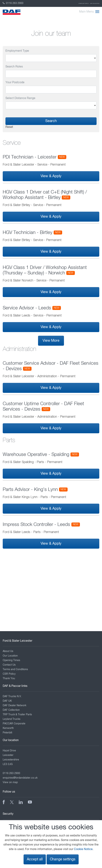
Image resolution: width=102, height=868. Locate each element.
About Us (8, 651)
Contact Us (9, 665)
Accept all (35, 859)
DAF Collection (95, 3)
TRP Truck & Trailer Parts (17, 715)
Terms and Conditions (15, 669)
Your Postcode (15, 83)
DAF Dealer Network (14, 705)
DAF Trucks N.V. (12, 696)
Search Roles (14, 67)
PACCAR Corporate (14, 724)
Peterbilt (7, 733)
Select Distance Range (20, 98)
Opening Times (11, 660)
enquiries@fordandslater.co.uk (20, 778)
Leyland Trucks (12, 719)
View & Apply (51, 176)
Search (51, 121)
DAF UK (7, 701)
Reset (9, 127)
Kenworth (8, 728)
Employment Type (17, 51)
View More (51, 341)
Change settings (63, 859)
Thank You (9, 678)
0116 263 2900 (13, 3)
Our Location (10, 656)
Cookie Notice (83, 849)
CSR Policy (9, 674)
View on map (10, 782)
